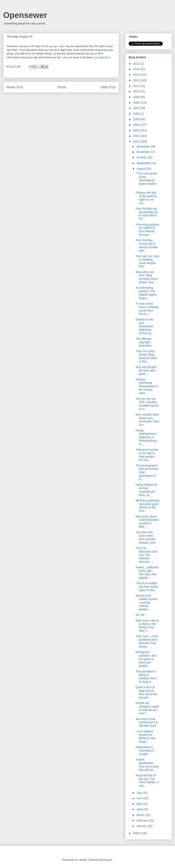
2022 (137, 64)
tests (28, 54)
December (143, 146)
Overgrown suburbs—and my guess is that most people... (146, 659)
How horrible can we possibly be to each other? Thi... (147, 214)
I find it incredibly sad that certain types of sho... (147, 587)
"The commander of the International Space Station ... (147, 180)
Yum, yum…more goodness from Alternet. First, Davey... (147, 641)
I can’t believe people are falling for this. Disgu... (146, 736)
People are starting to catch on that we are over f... (147, 708)
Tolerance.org (15, 46)
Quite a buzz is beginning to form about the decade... (146, 692)
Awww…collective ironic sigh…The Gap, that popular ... (147, 572)
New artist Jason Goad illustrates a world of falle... (147, 522)
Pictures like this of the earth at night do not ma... (146, 198)
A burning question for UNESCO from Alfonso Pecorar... (148, 230)
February (142, 820)
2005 (137, 119)
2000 (137, 833)
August (141, 169)
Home (62, 87)
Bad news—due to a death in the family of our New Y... (147, 626)
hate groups (51, 46)
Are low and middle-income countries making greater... (147, 602)
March (141, 815)
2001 (137, 142)
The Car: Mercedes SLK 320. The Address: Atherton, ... (147, 555)
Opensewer (25, 15)
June (140, 798)
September (144, 163)
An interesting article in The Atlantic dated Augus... (146, 293)
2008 (137, 103)
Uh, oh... (141, 615)
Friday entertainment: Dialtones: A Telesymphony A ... (146, 437)
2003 (137, 130)
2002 (137, 136)
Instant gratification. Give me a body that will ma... (147, 765)
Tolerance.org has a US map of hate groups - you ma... (147, 455)
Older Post (108, 87)
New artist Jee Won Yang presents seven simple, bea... (147, 277)
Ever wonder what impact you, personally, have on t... (148, 420)
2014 (137, 69)
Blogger (107, 860)
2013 (137, 75)
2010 (137, 91)
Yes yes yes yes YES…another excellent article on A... (147, 404)
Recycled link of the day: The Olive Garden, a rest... (147, 781)
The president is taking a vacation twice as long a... (146, 677)
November (143, 152)
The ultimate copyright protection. (144, 342)
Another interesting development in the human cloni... (147, 386)
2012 (137, 80)
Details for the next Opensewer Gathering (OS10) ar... (145, 326)
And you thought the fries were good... (146, 370)
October (142, 157)
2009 (137, 97)
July (139, 793)
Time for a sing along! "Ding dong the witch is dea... (146, 356)
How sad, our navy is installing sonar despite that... (148, 261)
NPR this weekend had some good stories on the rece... (147, 506)
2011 (137, 86)
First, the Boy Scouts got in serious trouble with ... (147, 245)
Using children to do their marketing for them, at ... (146, 490)
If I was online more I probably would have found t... (147, 309)
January (142, 826)
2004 (137, 125)
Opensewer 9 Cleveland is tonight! (145, 751)
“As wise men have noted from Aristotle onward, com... (147, 537)
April (140, 809)
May (139, 804)
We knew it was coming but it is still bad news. (147, 722)
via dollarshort (102, 57)
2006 (137, 114)
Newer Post (15, 87)
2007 (137, 108)
